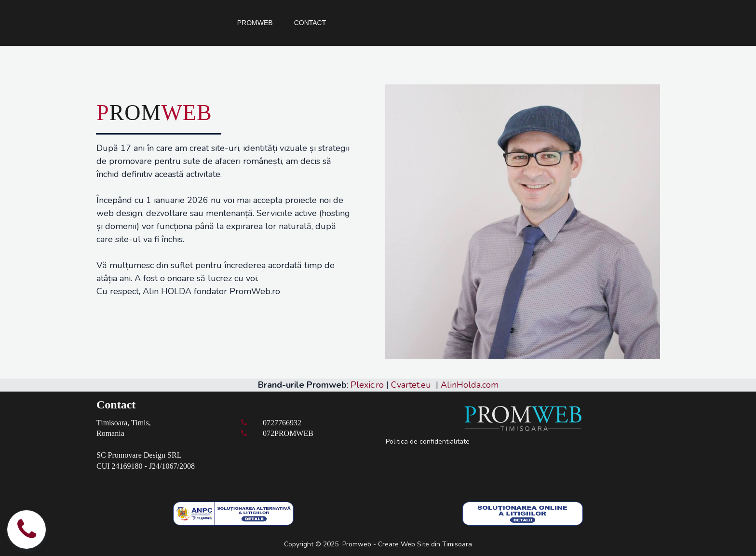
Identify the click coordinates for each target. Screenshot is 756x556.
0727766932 (282, 423)
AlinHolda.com (470, 385)
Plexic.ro (367, 385)
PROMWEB (255, 23)
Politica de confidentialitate (428, 441)
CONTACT (310, 23)
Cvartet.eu (411, 385)
